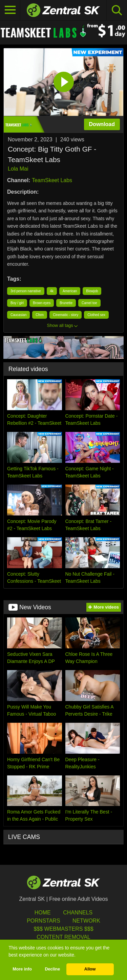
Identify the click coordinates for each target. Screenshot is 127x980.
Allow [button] (90, 969)
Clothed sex (96, 315)
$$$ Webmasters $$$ (63, 929)
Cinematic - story (66, 315)
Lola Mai (18, 169)
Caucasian (18, 315)
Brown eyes (42, 303)
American (70, 291)
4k (52, 291)
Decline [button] (52, 969)
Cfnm (40, 315)
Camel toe (89, 303)
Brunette (66, 303)
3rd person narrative (26, 291)
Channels (78, 913)
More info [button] (22, 969)
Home (43, 913)
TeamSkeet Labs (52, 180)
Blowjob (92, 291)
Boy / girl (17, 303)
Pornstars (43, 921)
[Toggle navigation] (10, 10)
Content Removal (63, 937)
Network (86, 921)
